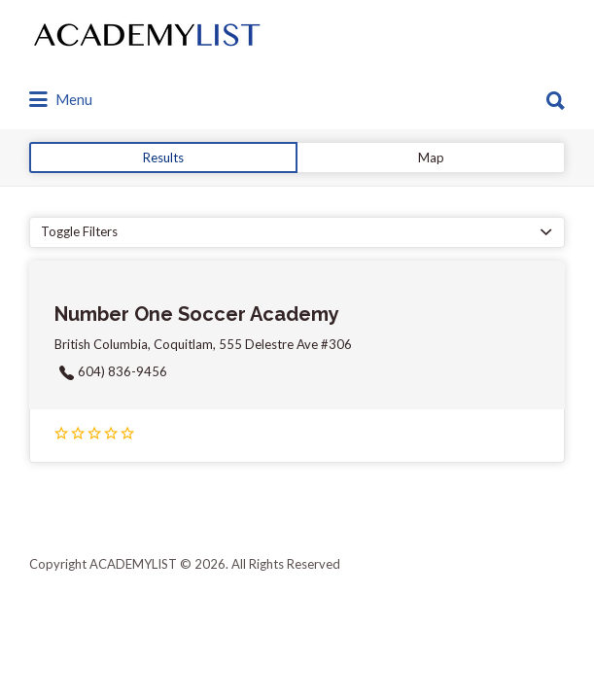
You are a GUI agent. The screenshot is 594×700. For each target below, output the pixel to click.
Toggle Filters (79, 231)
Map (431, 157)
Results (163, 157)
